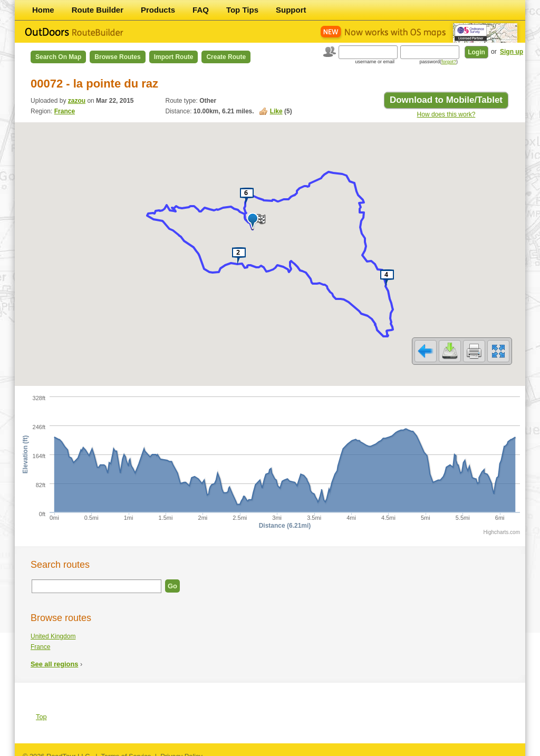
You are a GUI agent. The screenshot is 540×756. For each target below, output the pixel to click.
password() (438, 62)
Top (41, 710)
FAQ (201, 10)
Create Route (226, 57)
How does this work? (446, 114)
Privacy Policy (181, 749)
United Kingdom (53, 629)
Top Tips (242, 10)
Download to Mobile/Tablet (446, 100)
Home (43, 10)
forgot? (449, 62)
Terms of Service (126, 749)
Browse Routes (117, 57)
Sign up (512, 52)
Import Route (174, 57)
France (65, 111)
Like (276, 111)
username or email (375, 62)
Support (291, 10)
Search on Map (58, 57)
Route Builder (98, 10)
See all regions (54, 657)
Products (158, 10)
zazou (77, 101)
